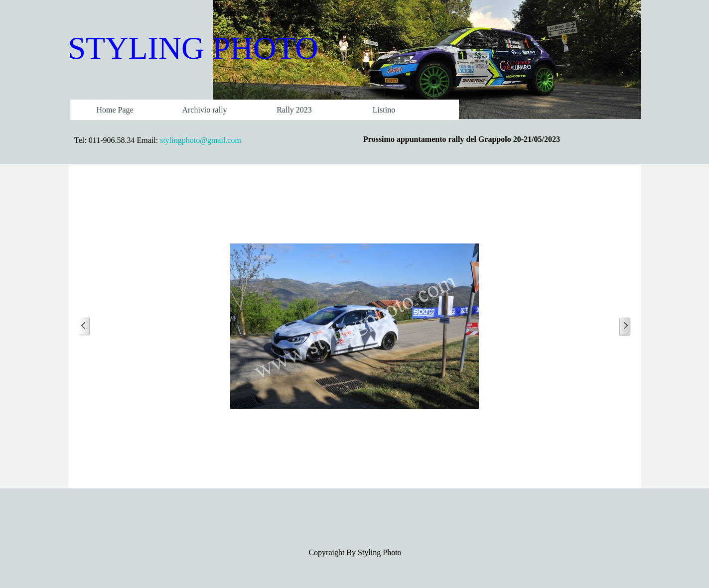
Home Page (115, 110)
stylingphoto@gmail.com (201, 140)
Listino (384, 110)
